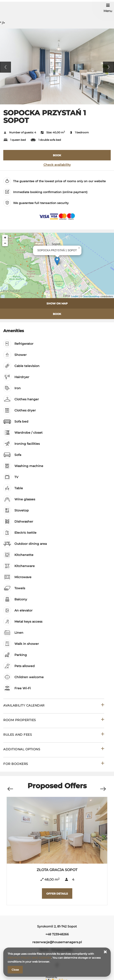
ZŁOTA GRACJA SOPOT (57, 870)
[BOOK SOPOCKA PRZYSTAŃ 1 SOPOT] (57, 155)
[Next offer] (103, 787)
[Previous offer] (10, 787)
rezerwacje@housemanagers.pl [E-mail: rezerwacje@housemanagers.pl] (57, 942)
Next (109, 67)
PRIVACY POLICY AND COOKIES (29, 958)
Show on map (57, 303)
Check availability (57, 165)
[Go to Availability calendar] (54, 706)
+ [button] (5, 238)
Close (15, 970)
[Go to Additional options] (54, 750)
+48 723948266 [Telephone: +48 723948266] (57, 934)
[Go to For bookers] (54, 764)
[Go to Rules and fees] (54, 735)
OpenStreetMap (91, 296)
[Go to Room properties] (54, 721)
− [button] (5, 243)
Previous (5, 67)
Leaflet (75, 296)
